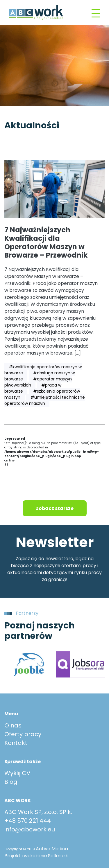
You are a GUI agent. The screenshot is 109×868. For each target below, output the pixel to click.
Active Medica (52, 849)
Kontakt (16, 743)
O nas (13, 725)
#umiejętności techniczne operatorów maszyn (45, 400)
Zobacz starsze (55, 508)
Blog (11, 782)
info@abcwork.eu (30, 829)
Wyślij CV (17, 773)
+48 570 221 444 (28, 821)
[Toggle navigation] (96, 13)
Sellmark (58, 856)
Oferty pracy (23, 734)
